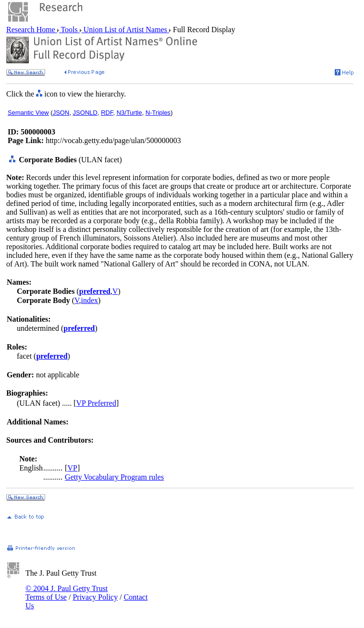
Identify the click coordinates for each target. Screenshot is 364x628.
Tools (69, 30)
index (89, 300)
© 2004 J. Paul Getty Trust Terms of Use (67, 593)
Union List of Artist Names (125, 30)
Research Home (32, 30)
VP (72, 468)
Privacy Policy (95, 597)
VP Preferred (96, 403)
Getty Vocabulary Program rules (114, 477)
